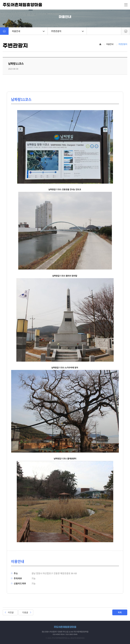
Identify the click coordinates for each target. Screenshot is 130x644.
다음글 (25, 612)
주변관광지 (67, 31)
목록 (120, 612)
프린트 (126, 31)
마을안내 (28, 31)
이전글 (11, 612)
